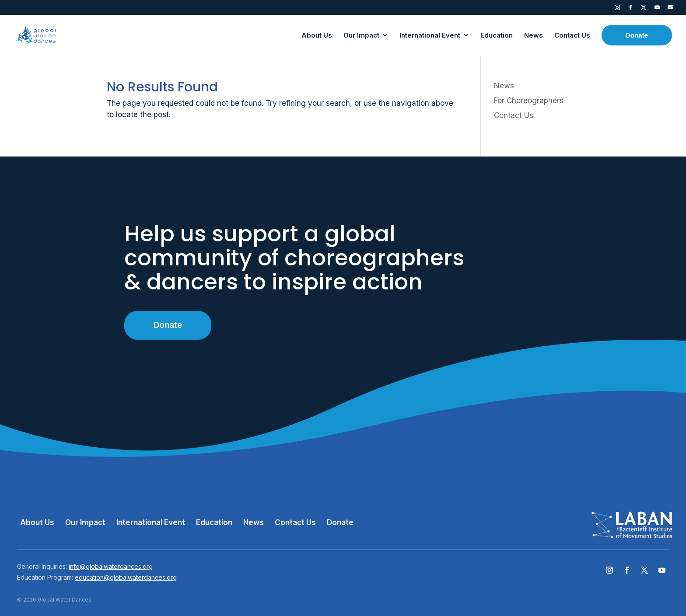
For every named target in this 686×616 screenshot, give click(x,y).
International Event (151, 522)
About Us (37, 522)
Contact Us (514, 115)
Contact (670, 9)
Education (214, 522)
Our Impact (85, 522)
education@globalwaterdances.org (126, 577)
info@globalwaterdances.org (111, 566)
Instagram (617, 9)
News (504, 86)
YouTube (657, 9)
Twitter (644, 9)
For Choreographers (529, 101)
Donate (168, 325)
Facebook (630, 9)
